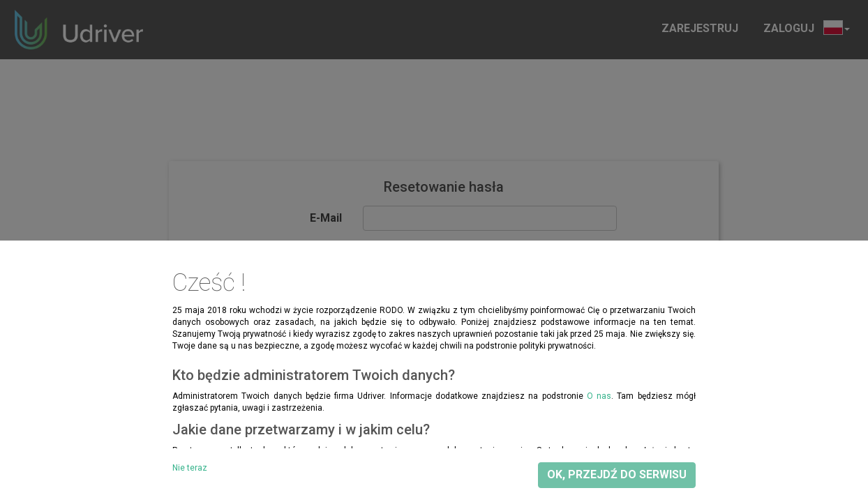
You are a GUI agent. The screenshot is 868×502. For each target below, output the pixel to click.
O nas (599, 396)
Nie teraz (190, 468)
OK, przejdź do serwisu (617, 474)
